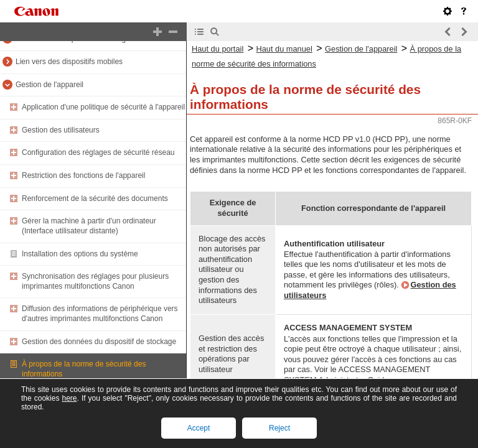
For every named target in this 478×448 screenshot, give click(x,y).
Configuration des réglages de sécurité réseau (98, 152)
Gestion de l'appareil (49, 85)
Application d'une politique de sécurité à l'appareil (103, 107)
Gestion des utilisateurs (61, 130)
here (69, 398)
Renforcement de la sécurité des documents (95, 198)
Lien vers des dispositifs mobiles (69, 62)
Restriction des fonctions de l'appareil (83, 175)
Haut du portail (218, 49)
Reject (279, 428)
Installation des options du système (80, 254)
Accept (199, 428)
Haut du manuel (284, 49)
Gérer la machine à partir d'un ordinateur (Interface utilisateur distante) (89, 226)
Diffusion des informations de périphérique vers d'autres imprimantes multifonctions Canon (100, 314)
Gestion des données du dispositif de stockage (99, 342)
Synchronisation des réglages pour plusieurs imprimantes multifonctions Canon (95, 281)
